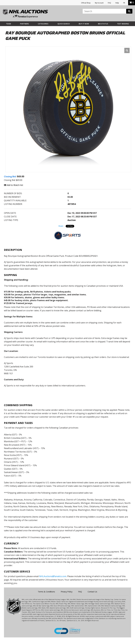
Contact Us (92, 592)
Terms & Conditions (46, 592)
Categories (43, 24)
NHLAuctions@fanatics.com (53, 576)
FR (124, 3)
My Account (99, 3)
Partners (24, 24)
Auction (72, 220)
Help (117, 3)
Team (9, 24)
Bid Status (103, 24)
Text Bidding (123, 24)
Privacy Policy (67, 592)
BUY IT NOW (84, 24)
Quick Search (64, 24)
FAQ (109, 3)
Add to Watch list (14, 185)
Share (61, 226)
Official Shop (86, 3)
